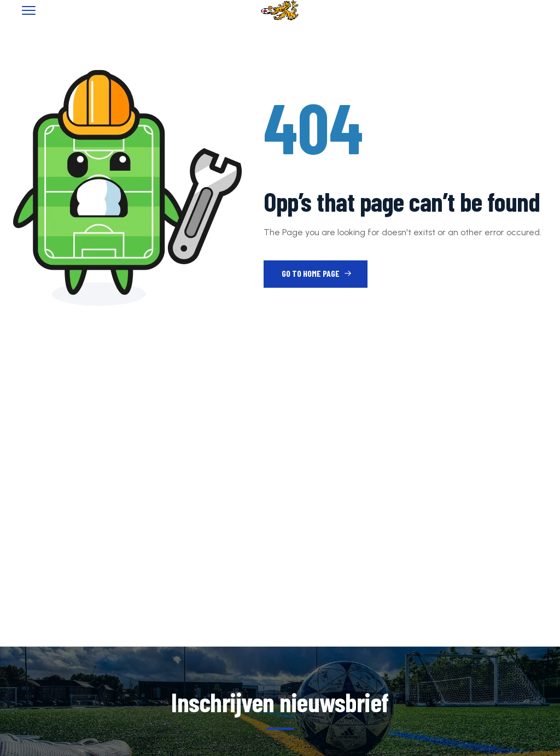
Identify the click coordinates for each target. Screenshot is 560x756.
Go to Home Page (317, 273)
